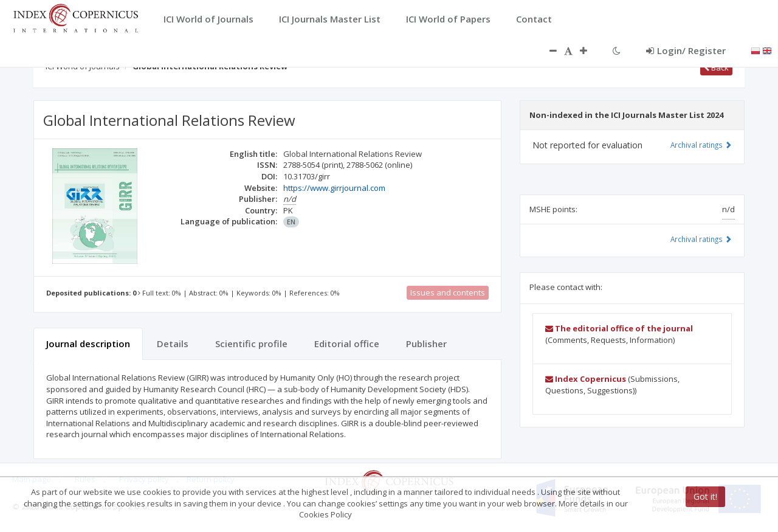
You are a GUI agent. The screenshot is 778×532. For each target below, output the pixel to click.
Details (173, 344)
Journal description (88, 344)
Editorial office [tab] (347, 344)
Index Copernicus (586, 379)
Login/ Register (686, 50)
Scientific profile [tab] (251, 344)
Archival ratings (701, 145)
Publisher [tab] (426, 344)
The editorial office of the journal (619, 328)
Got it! (705, 496)
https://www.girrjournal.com (334, 188)
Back (716, 67)
